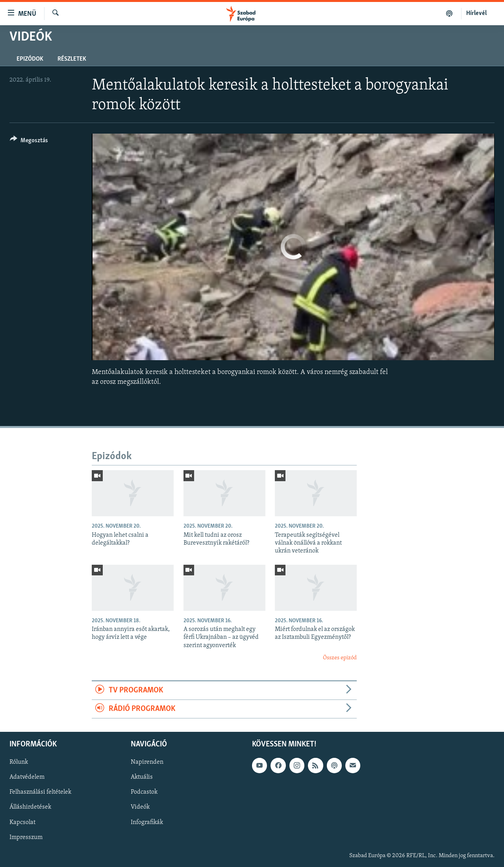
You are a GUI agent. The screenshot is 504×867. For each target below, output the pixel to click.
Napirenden (147, 763)
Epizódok (30, 59)
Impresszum (26, 837)
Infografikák (147, 822)
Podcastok (144, 793)
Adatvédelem (27, 778)
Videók (140, 807)
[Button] (29, 142)
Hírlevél (476, 13)
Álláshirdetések (30, 807)
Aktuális (142, 778)
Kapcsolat (22, 822)
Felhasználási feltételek (40, 793)
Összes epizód (340, 658)
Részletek (72, 59)
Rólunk (19, 763)
